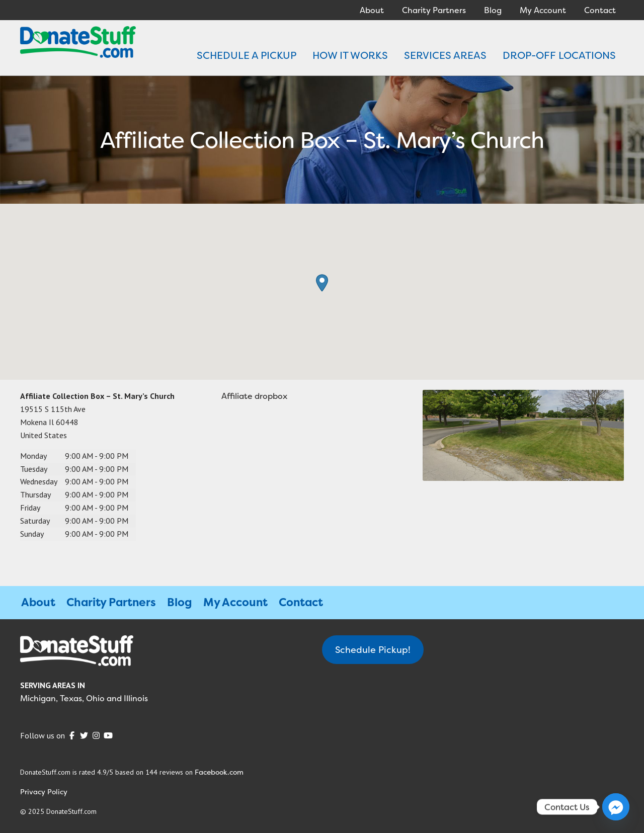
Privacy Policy (44, 792)
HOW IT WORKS (350, 55)
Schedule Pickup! (373, 650)
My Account (543, 10)
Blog (493, 10)
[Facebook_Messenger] (616, 807)
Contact (600, 10)
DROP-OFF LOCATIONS (559, 55)
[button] (322, 283)
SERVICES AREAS (445, 55)
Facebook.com (219, 772)
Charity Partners (434, 10)
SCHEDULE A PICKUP (247, 55)
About (372, 10)
